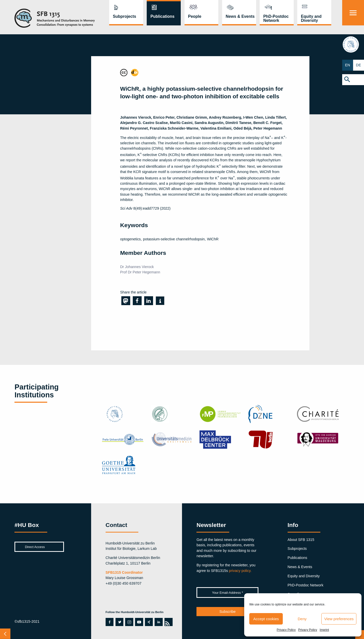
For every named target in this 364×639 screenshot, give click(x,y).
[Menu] (353, 13)
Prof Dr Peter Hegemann (140, 272)
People (195, 16)
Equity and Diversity (311, 18)
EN (348, 65)
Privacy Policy (286, 630)
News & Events (240, 16)
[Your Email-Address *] (227, 593)
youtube (138, 622)
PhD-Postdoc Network (276, 18)
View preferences (339, 619)
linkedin (159, 622)
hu (353, 45)
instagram (129, 622)
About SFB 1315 (301, 540)
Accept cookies (266, 619)
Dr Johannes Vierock (137, 267)
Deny (302, 619)
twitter (119, 622)
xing (149, 622)
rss (167, 622)
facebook (108, 622)
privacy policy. (240, 571)
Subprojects (125, 16)
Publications (163, 16)
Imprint (324, 630)
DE (359, 65)
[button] (353, 80)
